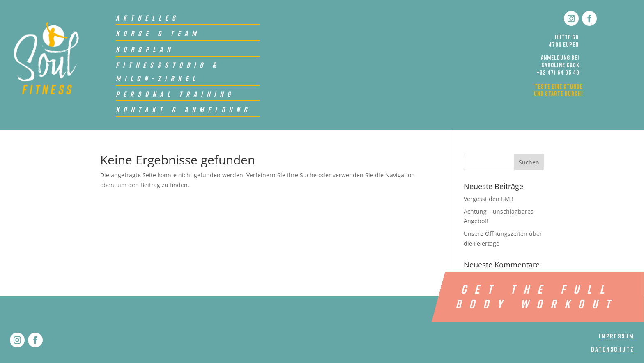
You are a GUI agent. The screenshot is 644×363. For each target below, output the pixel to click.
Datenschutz (613, 349)
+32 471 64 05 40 (558, 72)
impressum (616, 336)
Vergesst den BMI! (489, 199)
